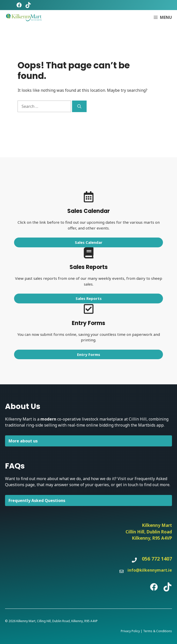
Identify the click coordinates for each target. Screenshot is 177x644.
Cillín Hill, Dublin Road (149, 532)
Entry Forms (89, 354)
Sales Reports (89, 298)
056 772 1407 (157, 559)
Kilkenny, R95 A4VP (152, 538)
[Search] (79, 106)
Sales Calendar (89, 242)
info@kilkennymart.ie (150, 570)
